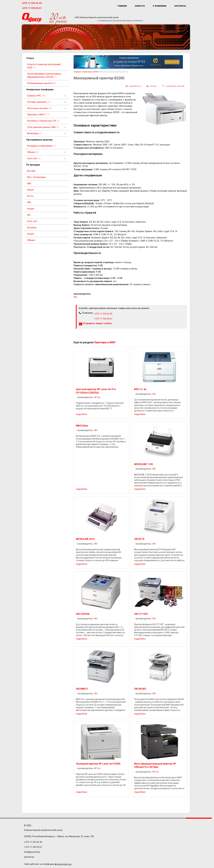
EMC (29, 183)
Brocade (31, 171)
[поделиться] (133, 86)
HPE (29, 202)
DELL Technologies (36, 177)
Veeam (31, 234)
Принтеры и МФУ (91, 72)
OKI (29, 215)
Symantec (32, 228)
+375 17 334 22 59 (32, 3)
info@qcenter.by (32, 852)
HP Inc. (30, 196)
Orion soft (32, 221)
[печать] (152, 86)
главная (122, 6)
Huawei (31, 209)
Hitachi (30, 190)
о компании (159, 6)
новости (140, 6)
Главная (77, 72)
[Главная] (32, 19)
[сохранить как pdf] (173, 86)
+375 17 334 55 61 (32, 8)
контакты (180, 6)
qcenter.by (29, 857)
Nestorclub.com (65, 864)
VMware (31, 240)
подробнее (82, 414)
